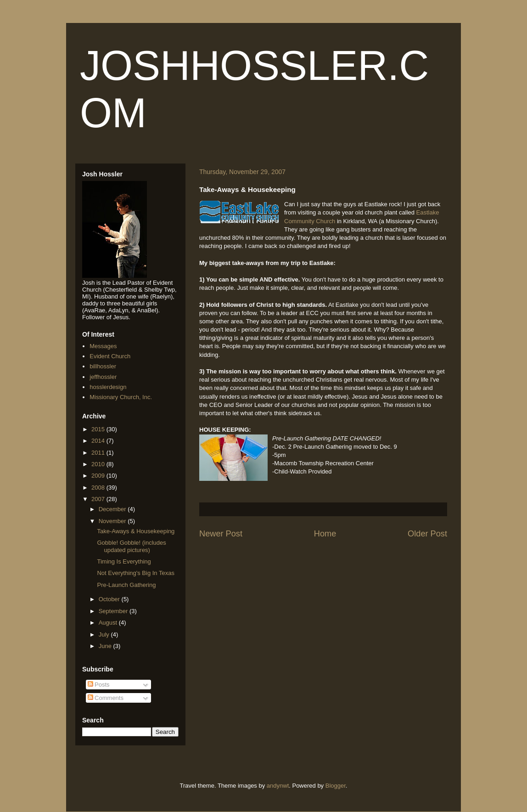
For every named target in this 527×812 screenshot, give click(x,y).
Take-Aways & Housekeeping (136, 531)
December (113, 509)
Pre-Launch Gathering (126, 585)
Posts (99, 685)
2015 (99, 429)
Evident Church (110, 356)
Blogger (336, 786)
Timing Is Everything (124, 561)
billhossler (103, 366)
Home (325, 534)
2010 (99, 464)
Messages (103, 346)
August (109, 623)
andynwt (278, 786)
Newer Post (221, 534)
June (106, 646)
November (113, 521)
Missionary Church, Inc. (121, 397)
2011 (99, 453)
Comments (106, 698)
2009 (99, 476)
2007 (99, 499)
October (110, 599)
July (105, 634)
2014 (99, 441)
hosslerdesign (108, 387)
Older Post (427, 534)
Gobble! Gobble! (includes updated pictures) (131, 546)
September (114, 611)
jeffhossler (103, 377)
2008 (99, 488)
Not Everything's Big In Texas (135, 573)
